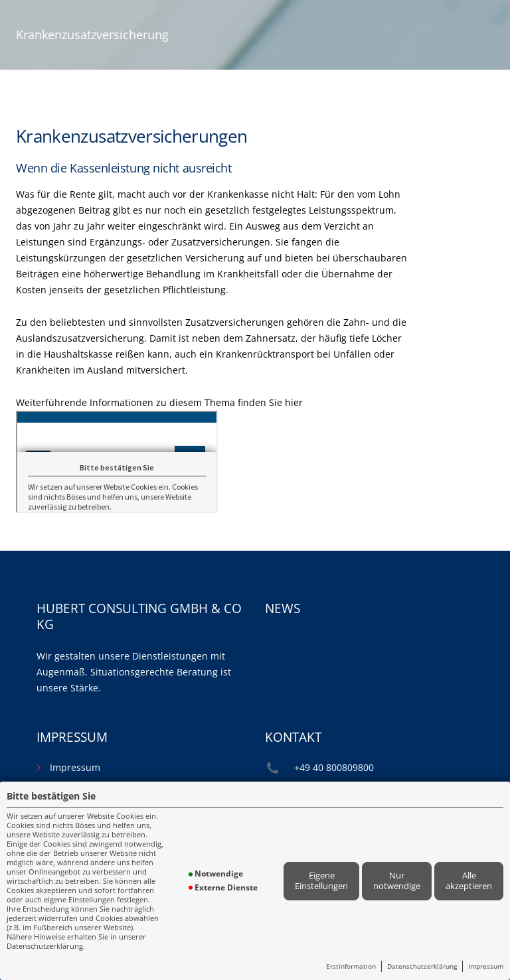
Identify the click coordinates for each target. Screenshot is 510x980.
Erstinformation (351, 966)
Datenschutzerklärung (422, 966)
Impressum (486, 966)
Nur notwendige (397, 880)
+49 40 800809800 (334, 767)
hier (294, 402)
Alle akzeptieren (469, 880)
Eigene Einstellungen (321, 880)
